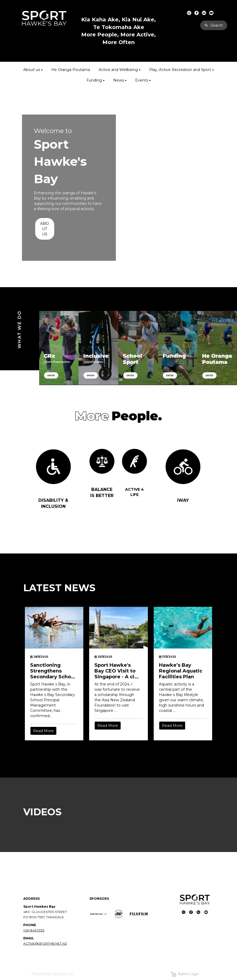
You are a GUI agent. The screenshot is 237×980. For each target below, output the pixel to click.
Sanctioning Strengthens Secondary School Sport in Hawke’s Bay (53, 671)
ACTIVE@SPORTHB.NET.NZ (45, 943)
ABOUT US (45, 229)
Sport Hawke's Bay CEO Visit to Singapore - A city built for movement (117, 671)
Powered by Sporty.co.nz (52, 974)
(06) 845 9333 (34, 930)
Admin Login (185, 974)
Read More (43, 731)
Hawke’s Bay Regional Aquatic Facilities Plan (181, 671)
